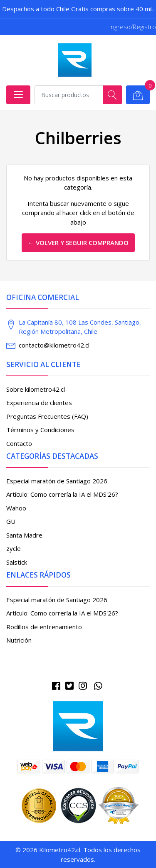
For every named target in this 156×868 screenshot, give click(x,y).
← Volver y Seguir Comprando (78, 243)
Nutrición (19, 640)
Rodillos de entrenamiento (44, 627)
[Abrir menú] (18, 95)
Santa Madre (24, 535)
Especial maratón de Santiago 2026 (57, 481)
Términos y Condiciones (40, 430)
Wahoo (16, 508)
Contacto (19, 443)
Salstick (17, 562)
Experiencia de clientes (39, 403)
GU (11, 521)
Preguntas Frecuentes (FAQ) (47, 416)
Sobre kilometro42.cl (36, 389)
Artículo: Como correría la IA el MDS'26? (62, 494)
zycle (14, 548)
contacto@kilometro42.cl (54, 345)
